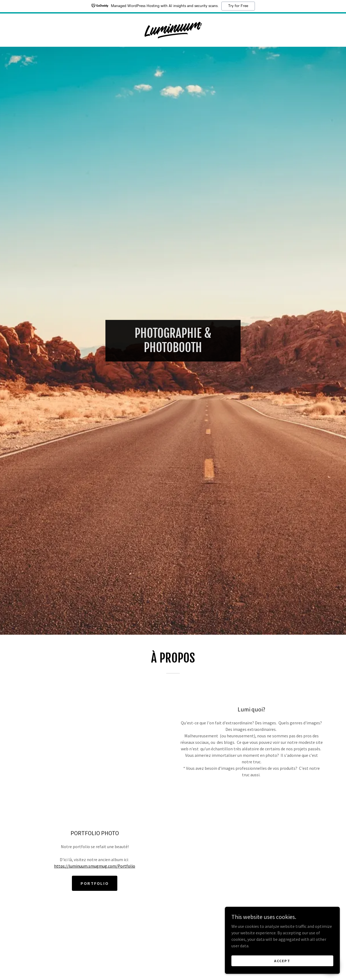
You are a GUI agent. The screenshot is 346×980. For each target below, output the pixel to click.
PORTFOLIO (95, 883)
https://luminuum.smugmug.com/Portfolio (95, 866)
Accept (285, 961)
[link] (173, 29)
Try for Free (238, 6)
